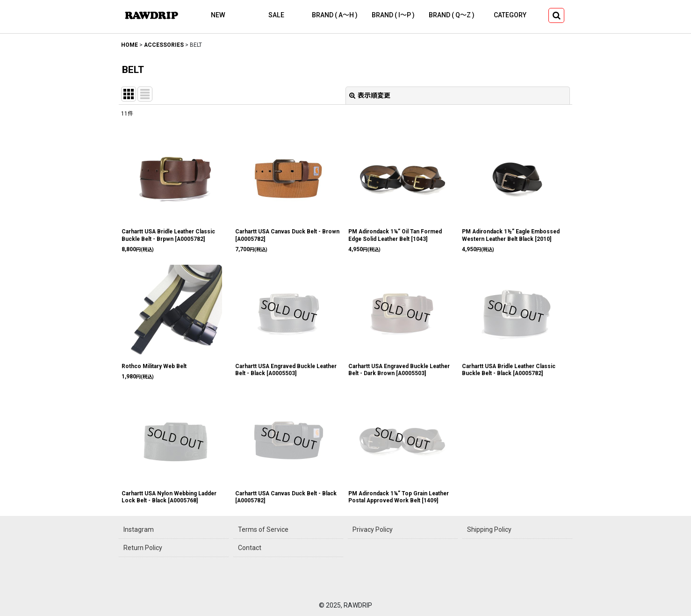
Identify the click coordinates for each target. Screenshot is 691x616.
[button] (556, 15)
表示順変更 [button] (370, 95)
